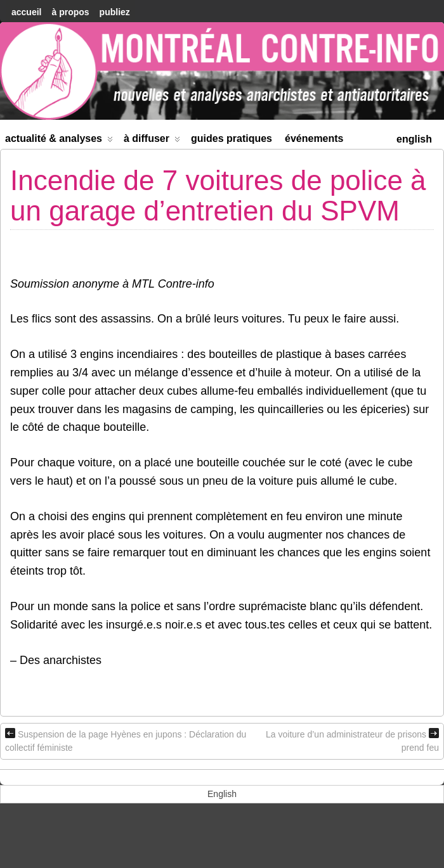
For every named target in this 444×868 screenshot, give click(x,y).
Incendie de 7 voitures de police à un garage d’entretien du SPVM (218, 195)
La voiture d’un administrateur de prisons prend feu (352, 740)
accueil (26, 12)
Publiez (115, 12)
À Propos (70, 12)
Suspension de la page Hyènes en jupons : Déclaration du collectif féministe (126, 740)
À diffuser (152, 141)
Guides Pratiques (232, 138)
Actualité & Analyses (59, 141)
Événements (314, 138)
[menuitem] (414, 138)
